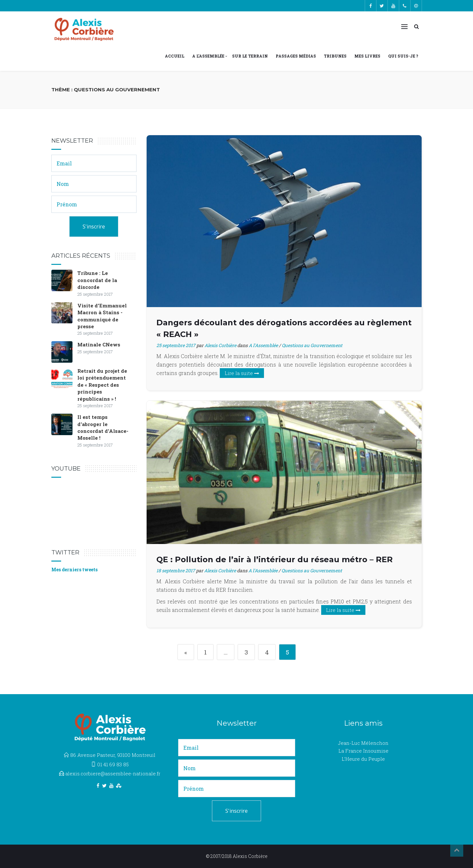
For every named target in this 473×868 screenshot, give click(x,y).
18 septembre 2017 (176, 570)
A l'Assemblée (263, 345)
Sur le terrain (250, 56)
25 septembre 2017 (176, 345)
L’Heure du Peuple (363, 759)
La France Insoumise (363, 751)
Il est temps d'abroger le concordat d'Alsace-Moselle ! (103, 427)
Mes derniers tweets (74, 570)
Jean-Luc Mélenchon (363, 743)
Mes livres (367, 56)
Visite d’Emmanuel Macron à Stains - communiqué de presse (102, 316)
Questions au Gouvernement (312, 345)
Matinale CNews (99, 344)
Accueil (175, 56)
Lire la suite (242, 373)
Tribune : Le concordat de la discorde (97, 280)
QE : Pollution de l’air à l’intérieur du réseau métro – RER (275, 559)
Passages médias (296, 56)
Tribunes (335, 56)
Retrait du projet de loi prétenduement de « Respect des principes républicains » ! (102, 385)
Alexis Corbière (220, 345)
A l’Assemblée (208, 56)
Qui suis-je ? (403, 56)
